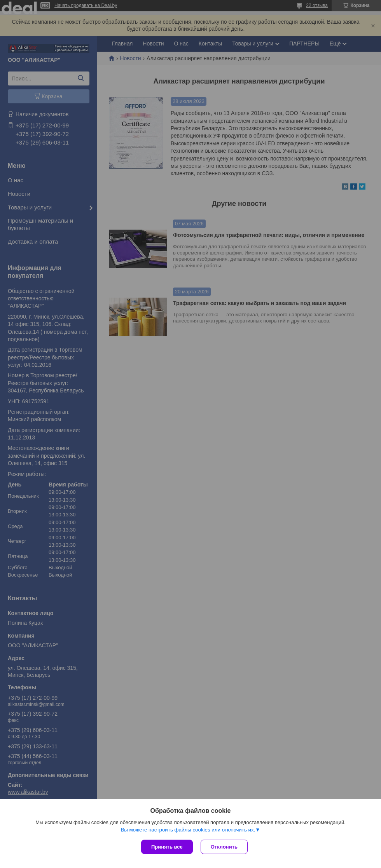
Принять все (167, 847)
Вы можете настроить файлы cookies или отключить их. (188, 830)
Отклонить (224, 847)
